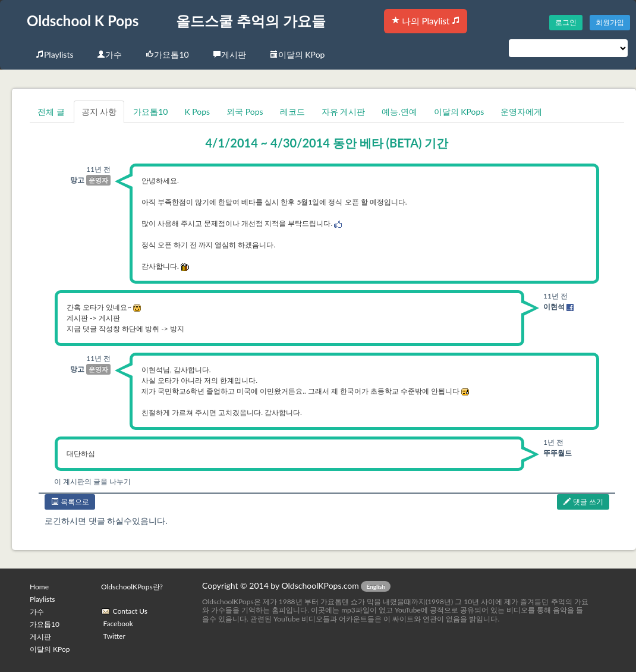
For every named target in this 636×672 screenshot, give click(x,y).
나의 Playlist (426, 21)
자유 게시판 (344, 112)
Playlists (54, 54)
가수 (109, 54)
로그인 (566, 22)
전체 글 (51, 112)
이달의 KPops (459, 112)
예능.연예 (399, 112)
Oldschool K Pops (83, 21)
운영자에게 (521, 112)
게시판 (229, 54)
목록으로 (70, 502)
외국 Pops (245, 112)
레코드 (292, 112)
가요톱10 (167, 54)
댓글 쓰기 (583, 502)
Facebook (118, 624)
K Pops (197, 112)
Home (39, 587)
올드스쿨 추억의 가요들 (251, 21)
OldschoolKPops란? (132, 587)
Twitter (114, 636)
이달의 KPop (297, 54)
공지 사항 (99, 112)
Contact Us (130, 611)
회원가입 (610, 22)
